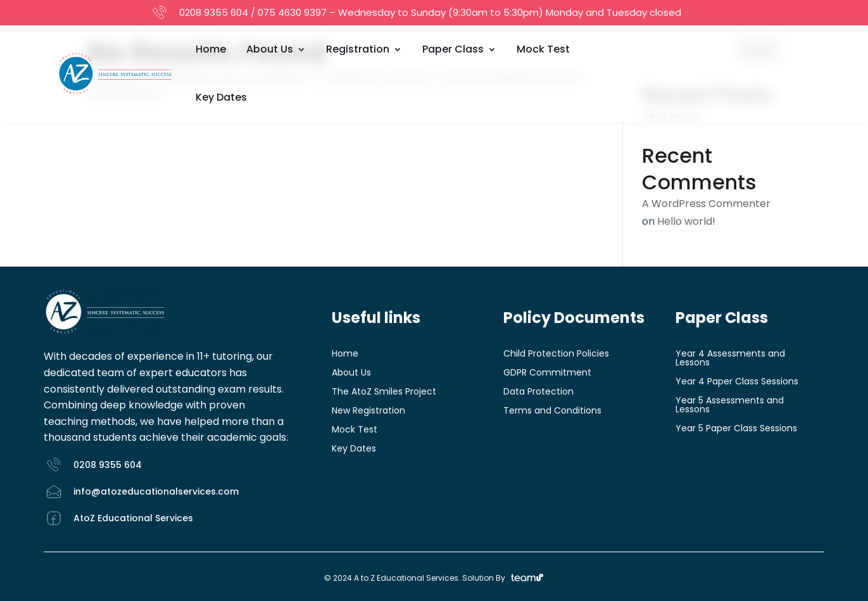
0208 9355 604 (214, 12)
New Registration (368, 411)
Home (211, 49)
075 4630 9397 (292, 12)
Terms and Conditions (552, 411)
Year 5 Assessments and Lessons (730, 406)
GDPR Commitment (547, 373)
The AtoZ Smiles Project (384, 392)
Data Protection (538, 392)
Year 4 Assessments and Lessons (730, 359)
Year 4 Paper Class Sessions (737, 382)
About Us (270, 49)
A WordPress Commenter (706, 204)
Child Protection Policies (556, 354)
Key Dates (221, 97)
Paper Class (453, 49)
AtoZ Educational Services (133, 518)
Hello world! (686, 221)
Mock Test (543, 49)
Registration (358, 49)
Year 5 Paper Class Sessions (736, 429)
